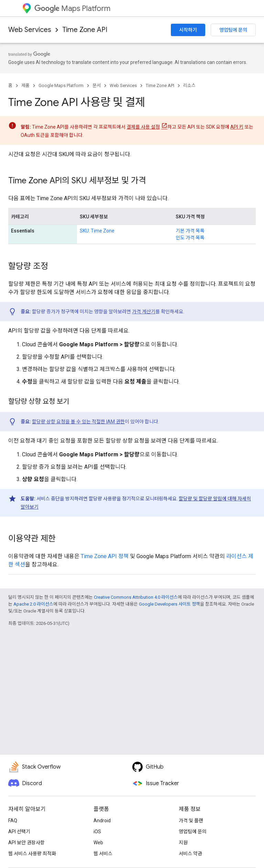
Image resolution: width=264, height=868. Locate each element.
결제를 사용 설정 (143, 127)
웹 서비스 (103, 854)
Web (98, 843)
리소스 (189, 85)
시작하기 (188, 30)
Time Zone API (85, 30)
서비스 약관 (190, 854)
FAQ (13, 821)
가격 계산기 (144, 312)
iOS (97, 832)
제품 (25, 85)
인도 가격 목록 (190, 238)
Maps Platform (72, 8)
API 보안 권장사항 (26, 843)
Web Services (30, 30)
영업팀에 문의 (233, 30)
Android (102, 821)
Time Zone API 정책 (105, 556)
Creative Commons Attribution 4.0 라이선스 (136, 597)
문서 (97, 85)
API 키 (237, 127)
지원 (183, 843)
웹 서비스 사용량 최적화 (32, 854)
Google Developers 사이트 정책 (169, 604)
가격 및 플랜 (191, 821)
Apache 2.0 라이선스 (33, 604)
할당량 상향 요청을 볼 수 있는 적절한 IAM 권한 (78, 422)
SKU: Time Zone (97, 231)
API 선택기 (19, 832)
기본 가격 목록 (190, 231)
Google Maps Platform (61, 85)
